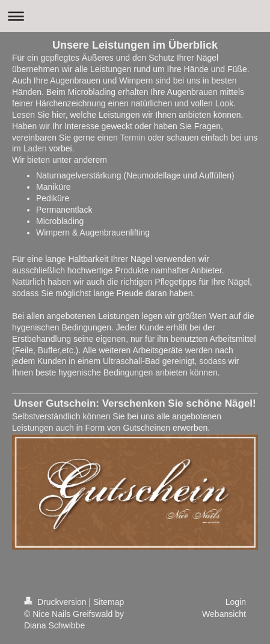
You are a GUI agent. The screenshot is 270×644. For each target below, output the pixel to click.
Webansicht (224, 614)
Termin (133, 138)
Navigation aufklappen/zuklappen (135, 16)
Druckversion (56, 602)
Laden (35, 148)
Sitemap (109, 602)
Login (236, 602)
